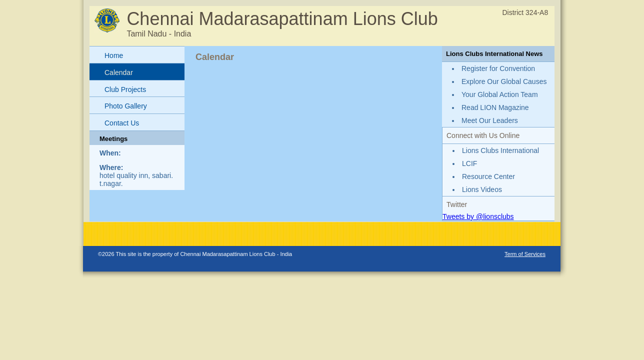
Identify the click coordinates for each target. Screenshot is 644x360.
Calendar (119, 72)
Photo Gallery (126, 106)
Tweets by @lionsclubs (478, 216)
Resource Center (488, 176)
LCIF (469, 163)
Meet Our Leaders (490, 120)
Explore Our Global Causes (504, 81)
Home (114, 55)
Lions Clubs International (500, 150)
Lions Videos (482, 189)
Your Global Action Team (500, 94)
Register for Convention (498, 68)
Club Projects (125, 89)
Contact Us (122, 123)
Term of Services (525, 254)
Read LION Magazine (495, 107)
